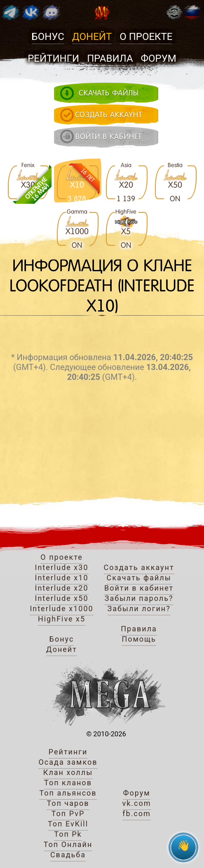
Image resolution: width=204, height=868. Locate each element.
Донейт (92, 37)
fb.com (137, 813)
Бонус (48, 37)
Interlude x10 (62, 578)
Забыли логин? (139, 609)
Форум (159, 58)
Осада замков (68, 762)
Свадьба (68, 855)
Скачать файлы (139, 578)
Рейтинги (53, 58)
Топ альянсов (68, 793)
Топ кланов (68, 783)
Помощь (139, 639)
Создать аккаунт (139, 567)
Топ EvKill (68, 824)
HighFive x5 (62, 619)
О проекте (146, 37)
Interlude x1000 (61, 609)
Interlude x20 (62, 588)
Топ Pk (68, 834)
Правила (110, 58)
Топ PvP (68, 813)
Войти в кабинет (139, 588)
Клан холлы (68, 772)
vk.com (137, 803)
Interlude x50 (62, 598)
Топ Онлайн (68, 844)
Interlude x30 (62, 567)
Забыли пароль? (139, 598)
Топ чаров (68, 803)
